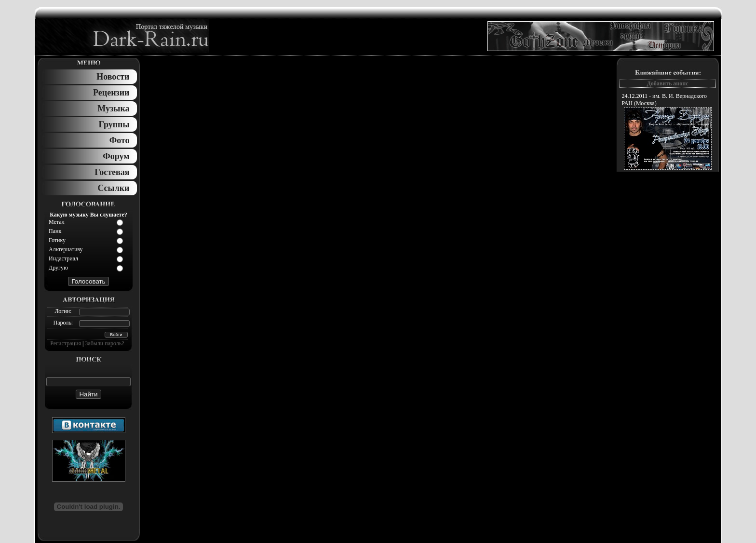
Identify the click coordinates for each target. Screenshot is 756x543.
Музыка (113, 109)
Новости (113, 77)
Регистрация (66, 343)
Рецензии (111, 93)
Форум (116, 156)
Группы (114, 124)
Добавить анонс (667, 83)
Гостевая (112, 172)
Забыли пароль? (104, 343)
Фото (120, 140)
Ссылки (113, 188)
